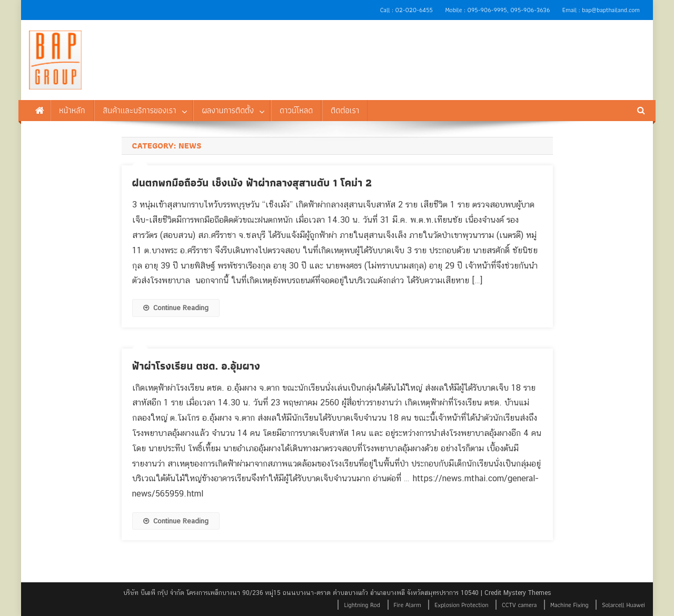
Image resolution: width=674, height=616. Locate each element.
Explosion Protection (461, 605)
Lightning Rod (362, 605)
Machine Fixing (569, 605)
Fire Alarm (408, 605)
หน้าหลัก (72, 110)
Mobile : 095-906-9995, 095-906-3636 (497, 10)
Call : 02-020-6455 (407, 10)
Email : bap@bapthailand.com (601, 10)
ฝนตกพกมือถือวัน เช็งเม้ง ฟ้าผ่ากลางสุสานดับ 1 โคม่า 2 (252, 183)
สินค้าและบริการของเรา (139, 110)
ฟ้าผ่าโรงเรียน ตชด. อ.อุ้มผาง (196, 366)
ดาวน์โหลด (296, 110)
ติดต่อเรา (345, 110)
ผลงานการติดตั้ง (228, 110)
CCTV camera (519, 605)
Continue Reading (176, 308)
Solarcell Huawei (623, 605)
